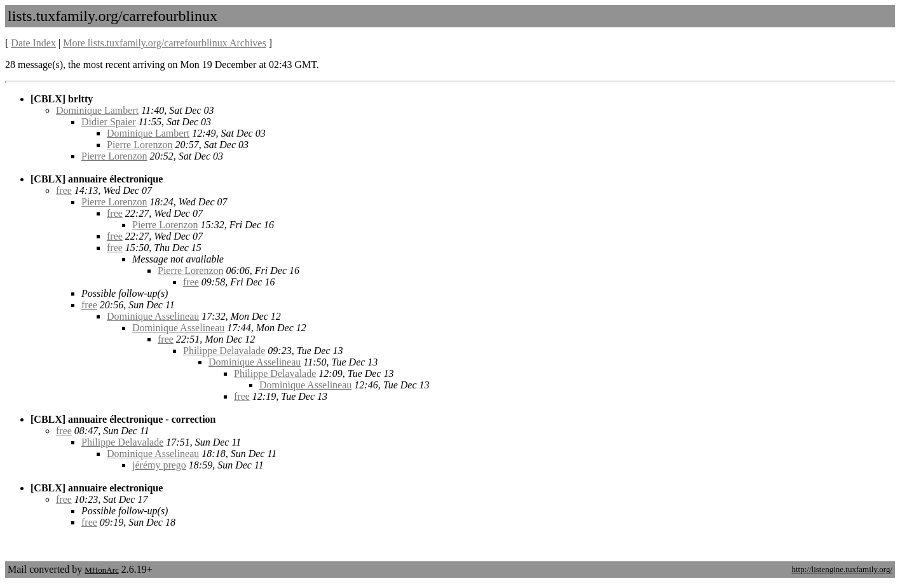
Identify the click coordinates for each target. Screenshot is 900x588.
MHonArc (101, 570)
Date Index (33, 43)
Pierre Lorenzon (140, 145)
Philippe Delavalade (224, 351)
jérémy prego (159, 465)
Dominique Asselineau (153, 316)
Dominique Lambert (97, 110)
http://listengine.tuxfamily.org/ (842, 569)
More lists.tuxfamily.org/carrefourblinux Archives (164, 43)
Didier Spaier (109, 122)
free (64, 190)
